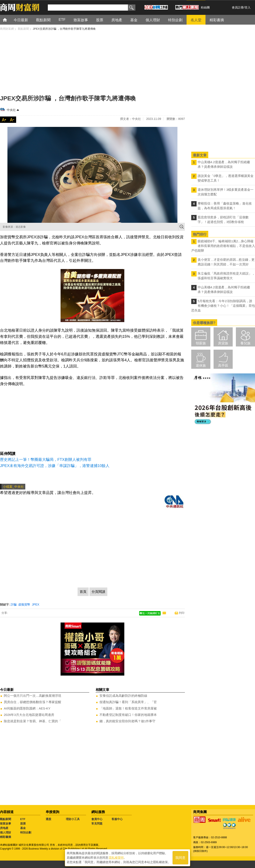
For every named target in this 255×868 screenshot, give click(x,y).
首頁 (9, 20)
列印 (182, 613)
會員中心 (97, 819)
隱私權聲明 (116, 858)
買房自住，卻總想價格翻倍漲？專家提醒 (33, 702)
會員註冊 (238, 7)
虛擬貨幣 (24, 604)
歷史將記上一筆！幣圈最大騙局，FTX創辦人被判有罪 (46, 460)
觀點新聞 (6, 819)
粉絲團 (205, 7)
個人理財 (6, 832)
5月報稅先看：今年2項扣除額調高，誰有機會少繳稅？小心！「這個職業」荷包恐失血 (223, 306)
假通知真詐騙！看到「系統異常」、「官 (128, 702)
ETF (23, 819)
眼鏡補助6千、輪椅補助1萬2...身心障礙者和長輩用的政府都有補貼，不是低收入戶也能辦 (223, 246)
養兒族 (245, 343)
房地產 (4, 828)
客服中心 (117, 819)
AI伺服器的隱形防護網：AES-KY (27, 708)
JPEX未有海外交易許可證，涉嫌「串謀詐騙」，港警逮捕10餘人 (55, 466)
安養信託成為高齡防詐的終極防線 (123, 696)
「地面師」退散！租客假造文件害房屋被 (128, 708)
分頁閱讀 (98, 592)
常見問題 (97, 824)
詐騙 (14, 604)
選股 (48, 819)
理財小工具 (73, 819)
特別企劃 (26, 832)
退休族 (201, 365)
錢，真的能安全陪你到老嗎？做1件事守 (127, 721)
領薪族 (201, 343)
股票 (23, 824)
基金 (23, 828)
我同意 (180, 858)
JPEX (36, 604)
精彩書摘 (6, 837)
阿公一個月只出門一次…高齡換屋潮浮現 (33, 696)
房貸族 (223, 343)
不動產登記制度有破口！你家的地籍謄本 (128, 715)
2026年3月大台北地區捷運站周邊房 (29, 715)
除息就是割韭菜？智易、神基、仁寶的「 (33, 721)
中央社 (11, 110)
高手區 (223, 365)
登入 (248, 7)
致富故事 (6, 824)
